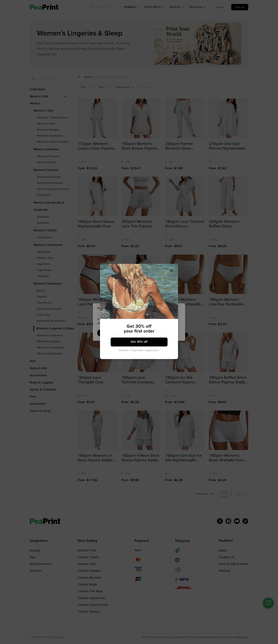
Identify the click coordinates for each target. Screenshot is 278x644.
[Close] (174, 268)
